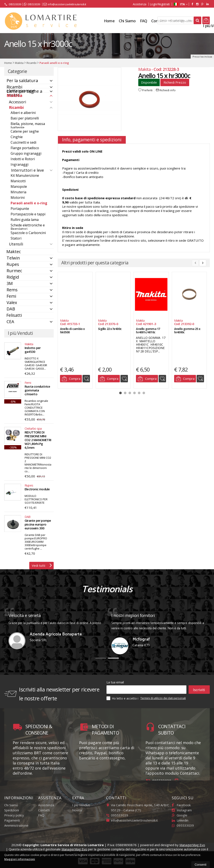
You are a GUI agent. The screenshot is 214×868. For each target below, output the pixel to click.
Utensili (16, 244)
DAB (11, 309)
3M (10, 283)
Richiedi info (166, 90)
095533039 (13, 4)
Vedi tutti (42, 565)
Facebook (181, 805)
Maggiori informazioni (20, 859)
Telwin (13, 258)
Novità (77, 810)
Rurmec (14, 271)
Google (180, 815)
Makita (15, 95)
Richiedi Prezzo (175, 82)
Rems (12, 290)
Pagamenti (12, 820)
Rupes (13, 264)
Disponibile (149, 82)
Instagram (182, 810)
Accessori (17, 102)
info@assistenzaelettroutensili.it (65, 4)
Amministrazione (16, 825)
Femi (11, 296)
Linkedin (180, 820)
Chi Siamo (11, 805)
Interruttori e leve (27, 170)
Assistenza (140, 4)
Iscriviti (199, 690)
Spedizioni (12, 810)
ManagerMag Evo (192, 845)
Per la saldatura (22, 81)
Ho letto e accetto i (123, 698)
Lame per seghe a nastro (24, 93)
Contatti (44, 810)
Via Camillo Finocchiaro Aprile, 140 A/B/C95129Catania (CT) (138, 808)
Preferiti (145, 90)
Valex (12, 302)
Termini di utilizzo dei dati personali (163, 698)
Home (109, 21)
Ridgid (13, 277)
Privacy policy (14, 815)
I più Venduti (81, 805)
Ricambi (16, 107)
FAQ (41, 815)
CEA (10, 322)
